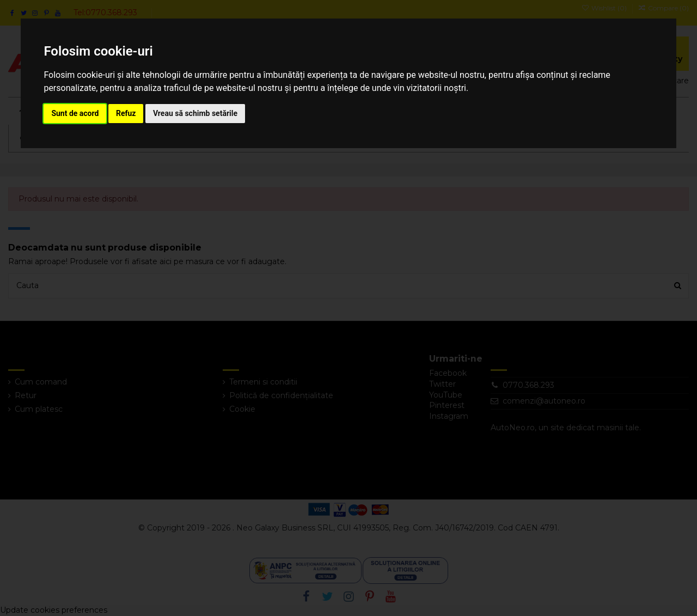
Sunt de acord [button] (75, 113)
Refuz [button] (126, 113)
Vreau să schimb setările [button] (195, 113)
